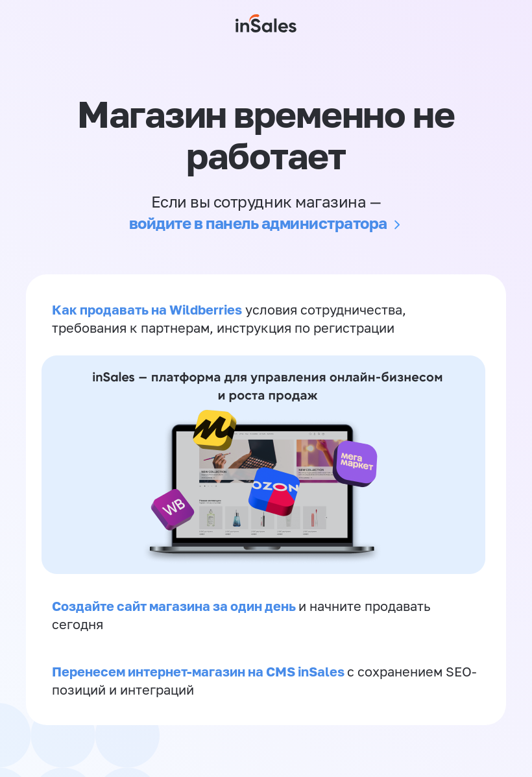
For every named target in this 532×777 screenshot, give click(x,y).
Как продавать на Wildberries (147, 309)
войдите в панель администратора (258, 223)
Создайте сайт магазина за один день (175, 606)
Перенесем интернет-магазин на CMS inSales (199, 671)
